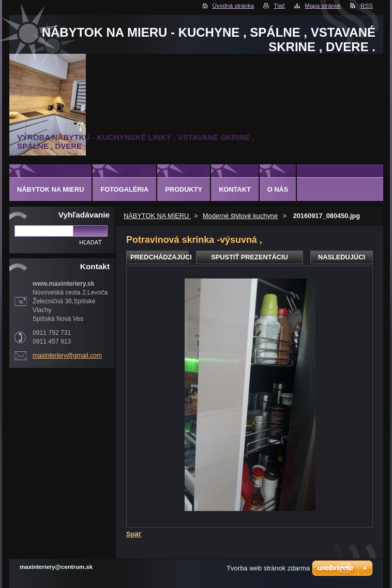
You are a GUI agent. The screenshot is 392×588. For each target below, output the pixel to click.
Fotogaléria (124, 189)
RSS (367, 6)
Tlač (279, 6)
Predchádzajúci (160, 257)
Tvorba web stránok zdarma (268, 568)
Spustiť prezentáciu (250, 257)
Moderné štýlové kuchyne (240, 216)
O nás (278, 189)
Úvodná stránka (233, 6)
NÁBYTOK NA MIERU (157, 216)
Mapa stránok (323, 6)
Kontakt (235, 189)
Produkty (184, 189)
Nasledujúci (342, 257)
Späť (134, 534)
